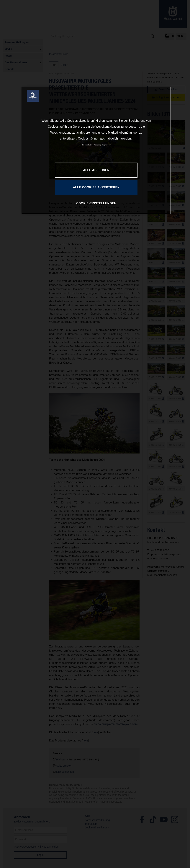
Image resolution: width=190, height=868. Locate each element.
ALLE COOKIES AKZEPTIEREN (96, 187)
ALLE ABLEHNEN (96, 170)
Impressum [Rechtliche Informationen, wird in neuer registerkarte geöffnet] (107, 145)
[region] (96, 150)
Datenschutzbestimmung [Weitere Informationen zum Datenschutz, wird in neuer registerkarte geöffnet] (91, 145)
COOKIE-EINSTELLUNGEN (96, 203)
